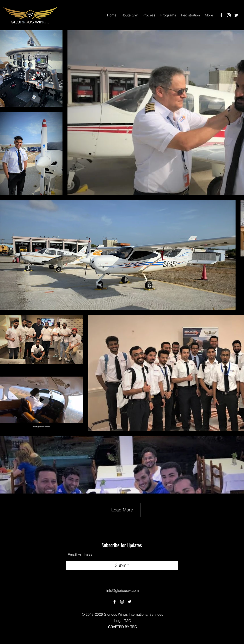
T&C (128, 621)
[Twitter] (236, 15)
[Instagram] (229, 15)
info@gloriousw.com (123, 590)
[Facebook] (221, 15)
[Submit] (122, 565)
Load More (122, 510)
